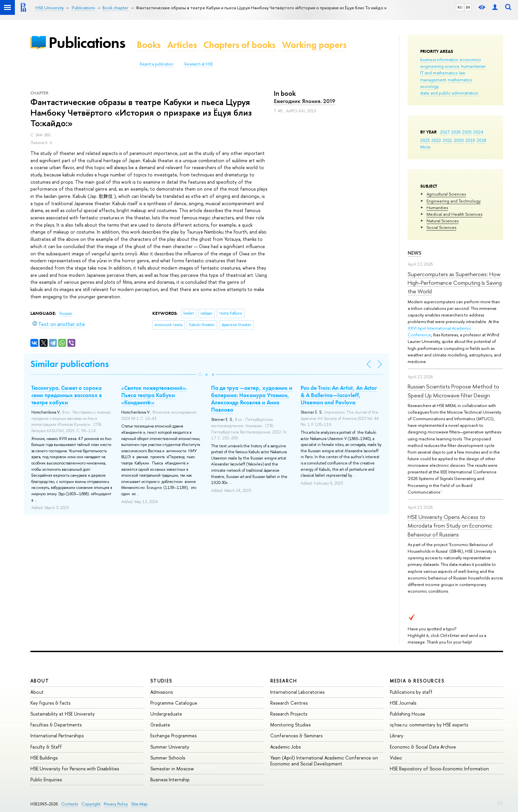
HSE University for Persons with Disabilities (75, 769)
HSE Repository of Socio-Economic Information (439, 769)
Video (396, 758)
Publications (87, 42)
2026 (456, 132)
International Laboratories (297, 692)
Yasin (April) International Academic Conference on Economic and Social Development (324, 761)
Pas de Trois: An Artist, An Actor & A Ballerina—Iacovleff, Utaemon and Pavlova (339, 395)
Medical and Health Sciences (454, 214)
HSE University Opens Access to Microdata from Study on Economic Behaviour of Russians (450, 526)
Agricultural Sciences (446, 194)
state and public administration (449, 93)
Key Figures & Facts (50, 703)
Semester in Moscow (172, 769)
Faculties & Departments (56, 725)
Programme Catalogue (174, 703)
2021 (447, 140)
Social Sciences (441, 227)
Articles (182, 45)
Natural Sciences (443, 221)
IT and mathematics (439, 73)
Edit (500, 802)
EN (468, 7)
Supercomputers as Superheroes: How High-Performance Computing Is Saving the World (455, 283)
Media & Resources (417, 681)
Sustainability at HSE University (63, 714)
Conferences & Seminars (296, 736)
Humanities (437, 207)
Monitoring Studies (290, 725)
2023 (425, 140)
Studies (161, 681)
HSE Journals (403, 703)
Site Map (139, 804)
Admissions (162, 692)
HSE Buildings (44, 758)
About (40, 681)
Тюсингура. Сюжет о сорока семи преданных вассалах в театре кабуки (67, 395)
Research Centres (289, 703)
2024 (478, 132)
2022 (436, 140)
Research (284, 681)
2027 (445, 132)
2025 (467, 132)
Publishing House (407, 714)
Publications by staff (411, 692)
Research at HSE (199, 64)
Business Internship (170, 779)
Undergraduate (166, 714)
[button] (200, 375)
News (415, 253)
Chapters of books (240, 45)
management (433, 80)
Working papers (314, 45)
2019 (470, 140)
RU (460, 7)
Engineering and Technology (454, 201)
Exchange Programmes (173, 736)
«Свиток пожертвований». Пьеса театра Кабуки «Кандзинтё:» (154, 395)
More (425, 147)
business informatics (439, 59)
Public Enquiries (46, 779)
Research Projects (289, 714)
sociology (429, 86)
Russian (66, 314)
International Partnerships (57, 736)
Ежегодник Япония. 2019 (305, 101)
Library (397, 736)
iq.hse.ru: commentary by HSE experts (429, 725)
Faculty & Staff (46, 747)
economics (470, 59)
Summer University (170, 747)
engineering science (440, 66)
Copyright (91, 804)
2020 (459, 140)
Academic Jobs (285, 747)
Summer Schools (168, 758)
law (462, 73)
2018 (481, 140)
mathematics (460, 80)
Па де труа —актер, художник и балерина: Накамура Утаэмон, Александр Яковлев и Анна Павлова (252, 399)
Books (149, 45)
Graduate (160, 725)
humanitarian (473, 66)
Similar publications (70, 364)
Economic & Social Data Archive (423, 747)
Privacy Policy (116, 804)
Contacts (70, 804)
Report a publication (157, 64)
